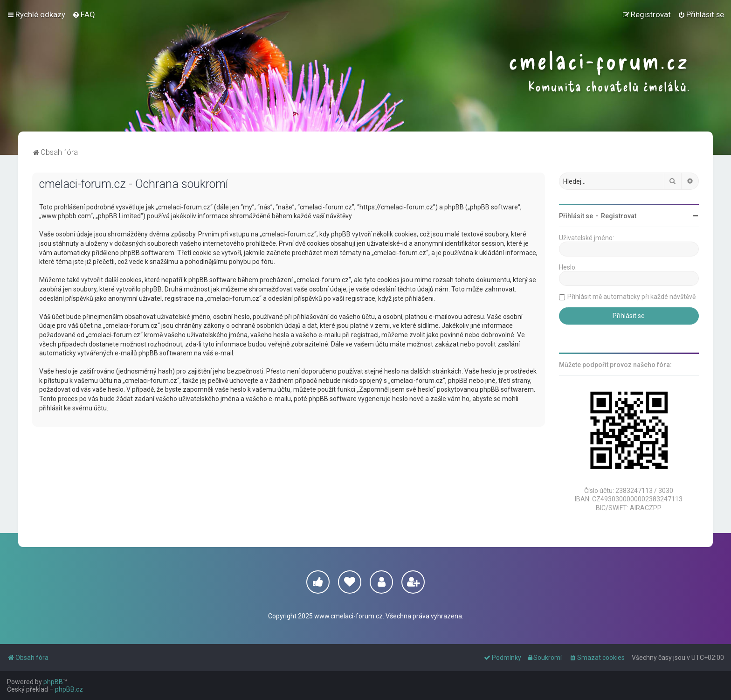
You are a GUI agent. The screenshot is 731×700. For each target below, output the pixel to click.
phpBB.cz (69, 689)
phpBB (53, 682)
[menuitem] (84, 14)
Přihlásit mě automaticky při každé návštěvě (631, 297)
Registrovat (619, 216)
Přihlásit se (576, 216)
